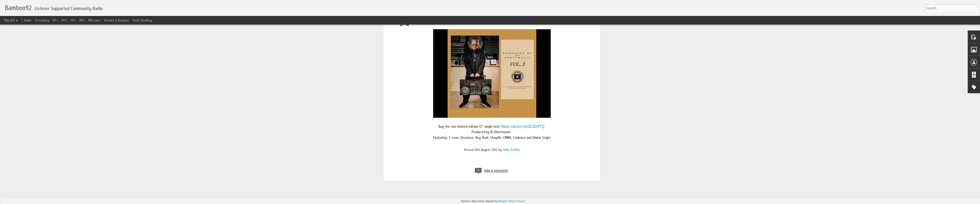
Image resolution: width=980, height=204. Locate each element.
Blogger (502, 201)
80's (82, 20)
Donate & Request (117, 20)
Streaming (42, 20)
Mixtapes (95, 20)
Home (28, 20)
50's (55, 20)
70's (73, 20)
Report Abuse (517, 201)
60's (64, 20)
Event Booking (142, 20)
